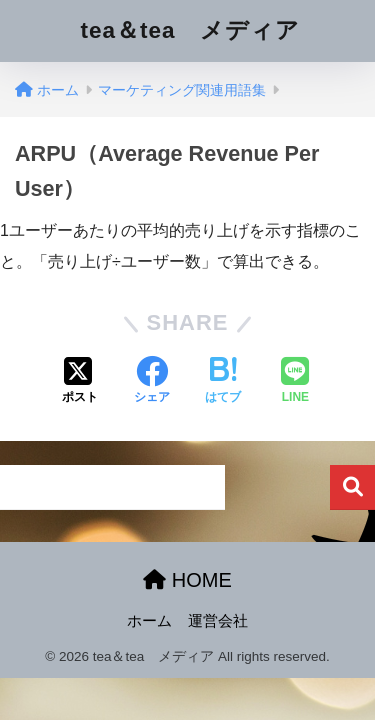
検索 (352, 487)
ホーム (149, 621)
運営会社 (218, 621)
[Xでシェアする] (80, 382)
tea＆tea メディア (189, 30)
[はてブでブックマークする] (223, 382)
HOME (187, 580)
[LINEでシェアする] (295, 382)
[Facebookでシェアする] (152, 382)
